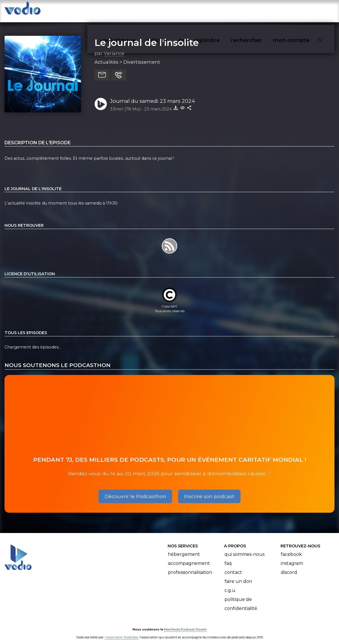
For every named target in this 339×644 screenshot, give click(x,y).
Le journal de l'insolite (147, 37)
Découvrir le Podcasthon (135, 491)
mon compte (300, 10)
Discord (289, 567)
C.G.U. (230, 585)
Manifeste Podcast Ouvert (185, 624)
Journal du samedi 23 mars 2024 (152, 95)
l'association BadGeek (121, 632)
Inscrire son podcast (209, 491)
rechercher (256, 10)
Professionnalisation (190, 567)
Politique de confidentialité (241, 599)
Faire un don (238, 576)
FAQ (228, 558)
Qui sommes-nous (244, 549)
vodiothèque (131, 10)
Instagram (292, 558)
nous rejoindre (211, 10)
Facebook (291, 549)
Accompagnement (189, 558)
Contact (233, 567)
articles (170, 10)
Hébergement (184, 549)
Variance (114, 48)
